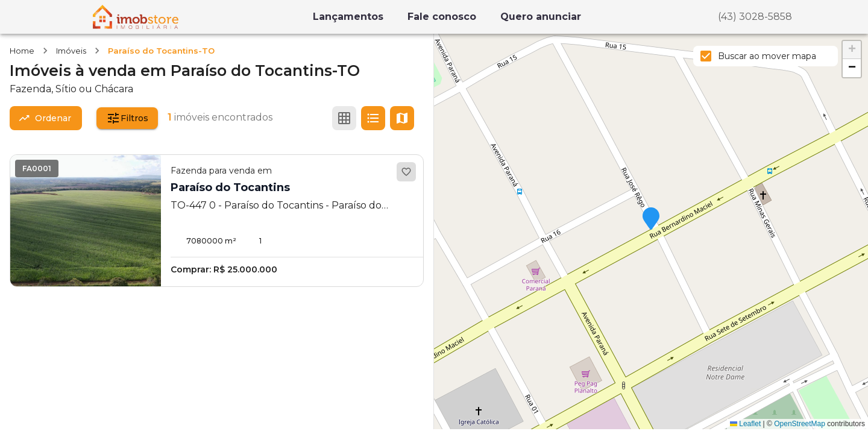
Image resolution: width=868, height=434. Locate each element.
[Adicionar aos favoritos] (406, 172)
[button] (651, 219)
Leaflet (745, 424)
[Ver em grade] (344, 118)
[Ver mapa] (402, 118)
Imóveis (71, 51)
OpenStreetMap (800, 424)
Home (22, 51)
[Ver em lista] (373, 118)
